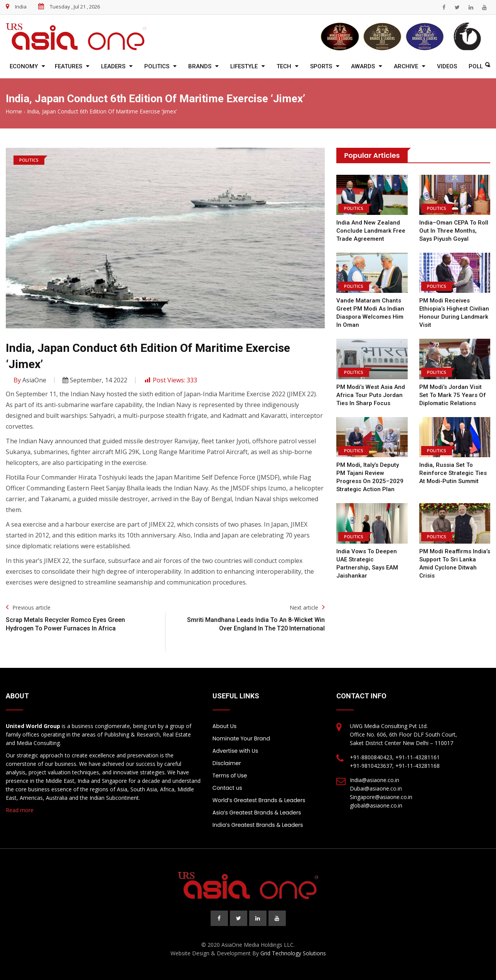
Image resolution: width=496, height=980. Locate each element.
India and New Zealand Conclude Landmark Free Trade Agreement (371, 231)
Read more (20, 810)
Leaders (113, 66)
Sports (321, 66)
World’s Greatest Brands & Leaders (259, 800)
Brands (200, 66)
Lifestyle (244, 66)
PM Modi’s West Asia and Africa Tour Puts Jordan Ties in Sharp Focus (371, 395)
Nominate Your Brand (241, 738)
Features (68, 66)
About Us (224, 726)
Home (14, 112)
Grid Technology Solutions (293, 953)
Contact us (227, 788)
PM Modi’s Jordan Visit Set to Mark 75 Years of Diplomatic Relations (453, 395)
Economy (24, 66)
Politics (157, 66)
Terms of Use (230, 776)
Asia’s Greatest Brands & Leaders (257, 813)
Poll (476, 66)
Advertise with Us (235, 751)
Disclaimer (227, 763)
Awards (363, 66)
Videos (447, 66)
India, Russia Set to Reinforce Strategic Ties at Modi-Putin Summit (453, 473)
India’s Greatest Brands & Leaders (258, 825)
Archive (406, 66)
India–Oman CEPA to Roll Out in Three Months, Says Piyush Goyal (454, 231)
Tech (284, 66)
